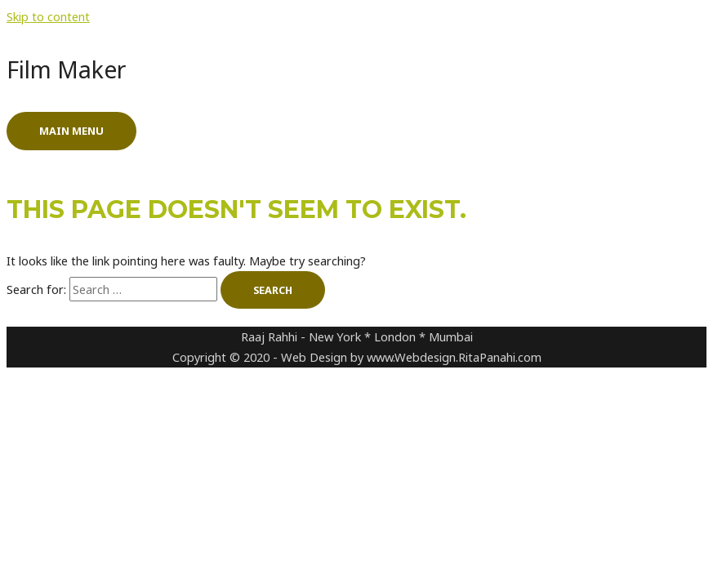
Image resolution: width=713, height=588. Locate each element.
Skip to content (48, 16)
